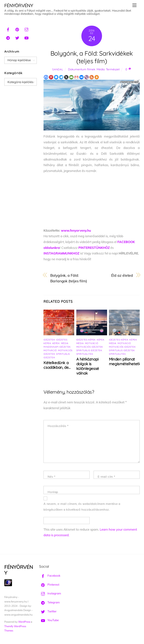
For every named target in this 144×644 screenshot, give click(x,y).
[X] (66, 77)
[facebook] (8, 29)
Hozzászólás (58, 426)
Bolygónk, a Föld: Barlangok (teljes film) (69, 278)
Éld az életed (122, 275)
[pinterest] (17, 29)
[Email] (71, 77)
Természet (113, 69)
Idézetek (49, 340)
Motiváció (50, 350)
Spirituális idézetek (89, 350)
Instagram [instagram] (50, 593)
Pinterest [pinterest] (49, 585)
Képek (56, 343)
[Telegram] (61, 77)
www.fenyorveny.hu (76, 230)
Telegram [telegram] (49, 602)
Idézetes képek (86, 340)
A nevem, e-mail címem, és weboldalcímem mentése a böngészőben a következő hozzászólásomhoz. (82, 507)
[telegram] (8, 37)
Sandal (58, 69)
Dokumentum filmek (82, 69)
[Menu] (134, 5)
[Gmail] (76, 77)
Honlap (53, 492)
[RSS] (92, 77)
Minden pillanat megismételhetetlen (126, 361)
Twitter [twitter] (48, 611)
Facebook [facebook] (50, 576)
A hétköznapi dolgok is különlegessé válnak (88, 366)
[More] (97, 77)
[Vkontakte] (81, 77)
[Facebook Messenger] (56, 77)
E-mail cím (106, 477)
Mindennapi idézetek (57, 347)
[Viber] (87, 77)
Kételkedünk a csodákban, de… (57, 365)
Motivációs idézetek (90, 347)
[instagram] (26, 29)
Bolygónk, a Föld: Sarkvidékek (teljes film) (92, 57)
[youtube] (26, 37)
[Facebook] (46, 77)
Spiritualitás (85, 354)
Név (51, 477)
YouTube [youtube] (49, 620)
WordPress (24, 622)
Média (101, 69)
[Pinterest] (51, 77)
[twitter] (17, 37)
